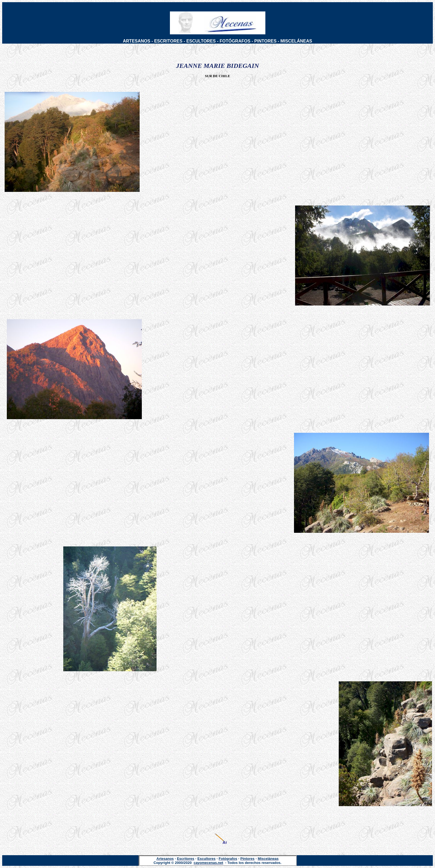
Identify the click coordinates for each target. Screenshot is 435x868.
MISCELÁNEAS (296, 41)
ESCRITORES (168, 41)
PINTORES (265, 41)
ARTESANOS (137, 41)
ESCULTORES (201, 41)
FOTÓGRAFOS (235, 41)
